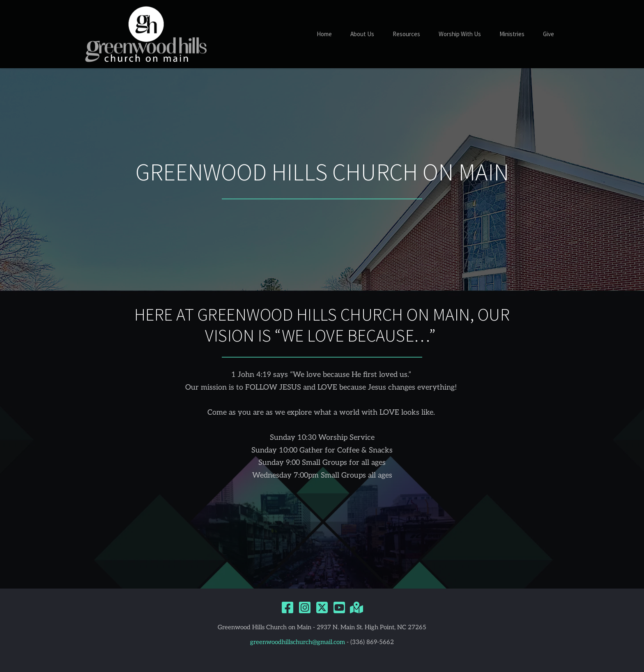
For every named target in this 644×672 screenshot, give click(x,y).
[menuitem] (324, 34)
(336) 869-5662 (372, 642)
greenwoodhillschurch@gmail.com (298, 642)
